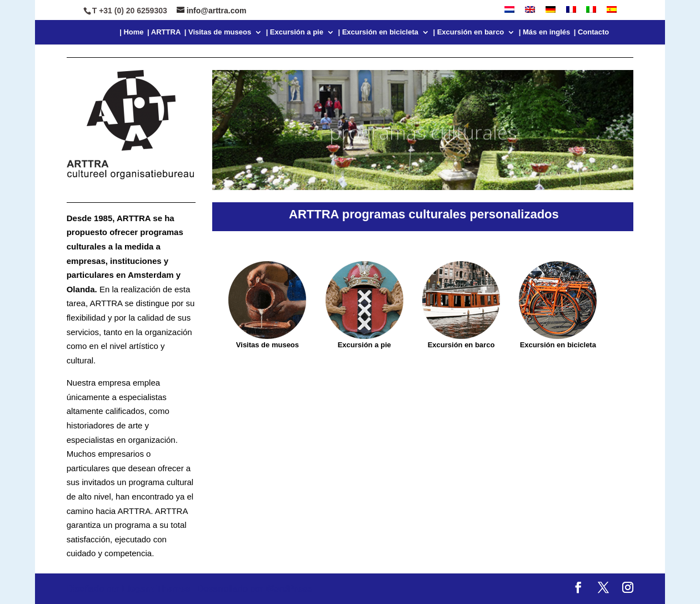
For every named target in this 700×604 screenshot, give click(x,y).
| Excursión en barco (468, 32)
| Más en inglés (545, 32)
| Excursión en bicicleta (378, 32)
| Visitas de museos (218, 32)
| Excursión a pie (295, 32)
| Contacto (592, 32)
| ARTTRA (164, 32)
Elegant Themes (156, 589)
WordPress (289, 589)
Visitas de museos (267, 345)
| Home (131, 32)
